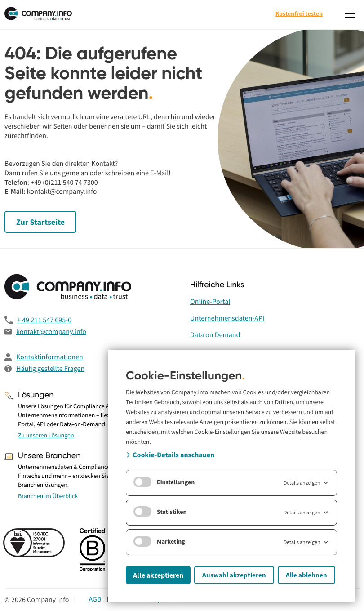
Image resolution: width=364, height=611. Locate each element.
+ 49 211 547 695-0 (44, 320)
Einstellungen (164, 482)
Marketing (159, 541)
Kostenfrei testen (299, 13)
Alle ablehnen (306, 575)
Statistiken (160, 512)
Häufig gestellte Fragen (50, 369)
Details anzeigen (306, 483)
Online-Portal (210, 302)
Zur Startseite (40, 222)
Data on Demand (215, 335)
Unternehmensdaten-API (227, 318)
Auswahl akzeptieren (234, 575)
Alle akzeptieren (158, 575)
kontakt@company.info (51, 332)
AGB (95, 599)
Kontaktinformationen (50, 357)
